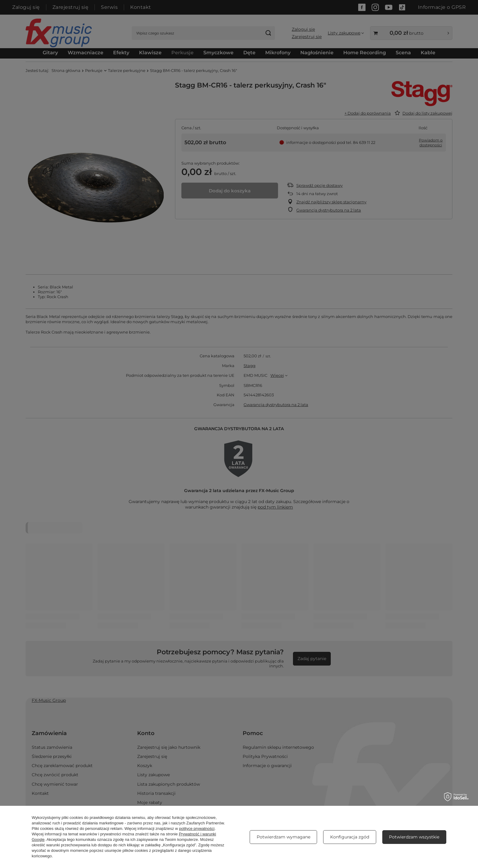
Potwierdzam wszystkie (414, 837)
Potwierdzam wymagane (284, 837)
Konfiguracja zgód (350, 837)
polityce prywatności (197, 829)
